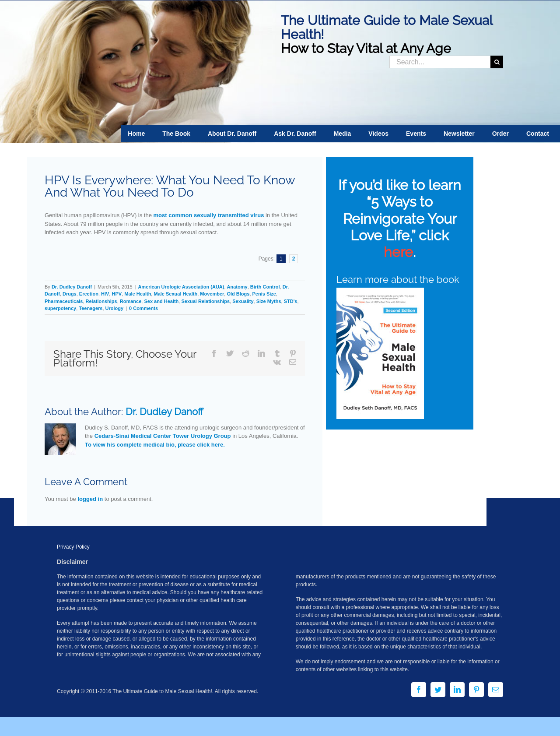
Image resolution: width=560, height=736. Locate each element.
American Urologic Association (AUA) (181, 287)
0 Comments (143, 308)
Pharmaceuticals (64, 301)
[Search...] (440, 62)
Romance (131, 301)
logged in (90, 499)
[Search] (497, 62)
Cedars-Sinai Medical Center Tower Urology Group (163, 436)
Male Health (138, 294)
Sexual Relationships (205, 301)
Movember (212, 294)
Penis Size (264, 294)
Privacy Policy (73, 547)
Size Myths (269, 301)
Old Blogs (238, 294)
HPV (117, 294)
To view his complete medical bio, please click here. (155, 445)
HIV (105, 294)
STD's (291, 301)
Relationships (101, 301)
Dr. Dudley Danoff (72, 287)
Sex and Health (161, 301)
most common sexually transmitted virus (209, 215)
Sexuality (243, 301)
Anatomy (237, 287)
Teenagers (91, 308)
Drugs (70, 294)
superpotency (60, 308)
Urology (115, 308)
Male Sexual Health (175, 294)
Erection (89, 294)
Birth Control (265, 287)
